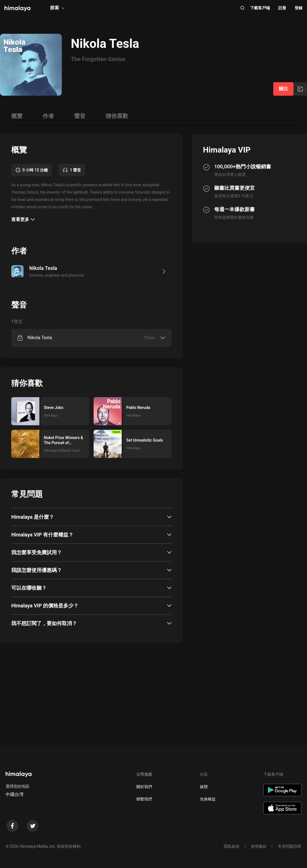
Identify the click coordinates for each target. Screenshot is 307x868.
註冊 (282, 8)
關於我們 (144, 787)
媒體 (204, 787)
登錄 (299, 8)
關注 (283, 89)
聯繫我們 (144, 799)
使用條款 (259, 846)
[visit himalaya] (17, 8)
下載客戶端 (260, 8)
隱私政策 (232, 846)
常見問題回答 (290, 846)
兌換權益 (208, 799)
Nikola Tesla (40, 338)
